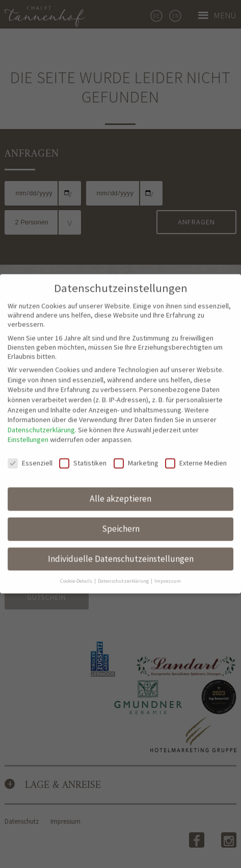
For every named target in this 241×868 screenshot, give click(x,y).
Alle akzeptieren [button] (120, 491)
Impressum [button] (168, 573)
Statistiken (83, 455)
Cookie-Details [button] (77, 573)
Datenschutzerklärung (41, 422)
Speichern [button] (121, 521)
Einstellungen (28, 432)
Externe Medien (196, 455)
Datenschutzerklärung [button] (124, 573)
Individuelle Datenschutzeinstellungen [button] (121, 551)
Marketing (136, 455)
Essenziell (30, 455)
